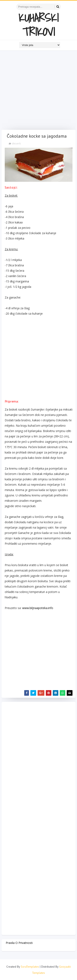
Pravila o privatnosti (19, 943)
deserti (16, 143)
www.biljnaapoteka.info (38, 608)
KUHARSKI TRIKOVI (38, 25)
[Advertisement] (38, 91)
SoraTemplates (30, 967)
